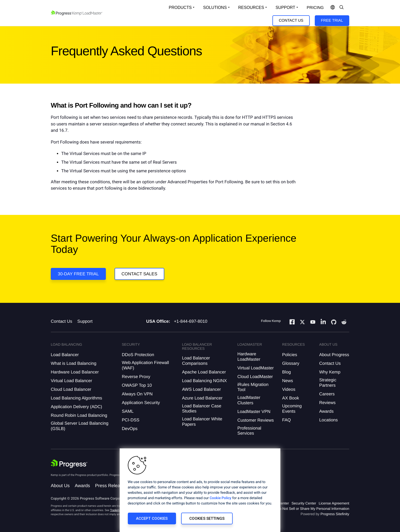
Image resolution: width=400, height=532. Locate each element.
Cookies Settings (207, 518)
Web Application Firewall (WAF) (145, 365)
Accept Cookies (152, 518)
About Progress (334, 355)
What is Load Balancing (74, 363)
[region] (200, 490)
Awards (326, 411)
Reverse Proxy (136, 377)
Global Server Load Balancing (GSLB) (80, 426)
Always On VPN (137, 394)
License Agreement (334, 503)
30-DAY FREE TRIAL (78, 274)
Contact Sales (139, 274)
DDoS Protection (138, 355)
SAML (128, 411)
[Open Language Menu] (333, 8)
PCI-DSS (130, 420)
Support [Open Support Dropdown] (285, 8)
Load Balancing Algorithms (76, 398)
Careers (327, 394)
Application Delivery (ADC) (76, 407)
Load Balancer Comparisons (196, 361)
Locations (328, 420)
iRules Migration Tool (253, 387)
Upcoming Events (292, 408)
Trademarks (117, 510)
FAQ (286, 420)
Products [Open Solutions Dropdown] (180, 8)
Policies (290, 355)
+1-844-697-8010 (191, 321)
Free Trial (332, 21)
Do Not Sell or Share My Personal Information (313, 509)
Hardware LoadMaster (249, 356)
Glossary (291, 363)
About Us (60, 486)
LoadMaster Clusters (249, 400)
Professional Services (249, 431)
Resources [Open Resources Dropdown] (251, 8)
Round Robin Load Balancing (79, 415)
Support (85, 321)
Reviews (327, 403)
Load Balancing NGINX (204, 381)
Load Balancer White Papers (202, 421)
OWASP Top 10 (137, 385)
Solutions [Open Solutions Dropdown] (215, 8)
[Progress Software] (69, 464)
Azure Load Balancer (202, 398)
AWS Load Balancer (201, 389)
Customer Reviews (256, 420)
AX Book (291, 398)
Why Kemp (330, 372)
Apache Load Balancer (204, 372)
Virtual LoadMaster (256, 368)
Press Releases (111, 486)
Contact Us (291, 21)
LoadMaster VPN (254, 412)
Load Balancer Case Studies (202, 408)
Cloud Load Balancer (71, 389)
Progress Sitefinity (335, 514)
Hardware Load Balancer (75, 372)
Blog (286, 372)
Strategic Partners (328, 382)
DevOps (129, 429)
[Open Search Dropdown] (342, 8)
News (288, 381)
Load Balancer (65, 355)
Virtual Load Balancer (71, 381)
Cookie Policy (221, 498)
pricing (315, 8)
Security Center (304, 503)
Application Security (141, 403)
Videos (289, 389)
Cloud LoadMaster (255, 377)
